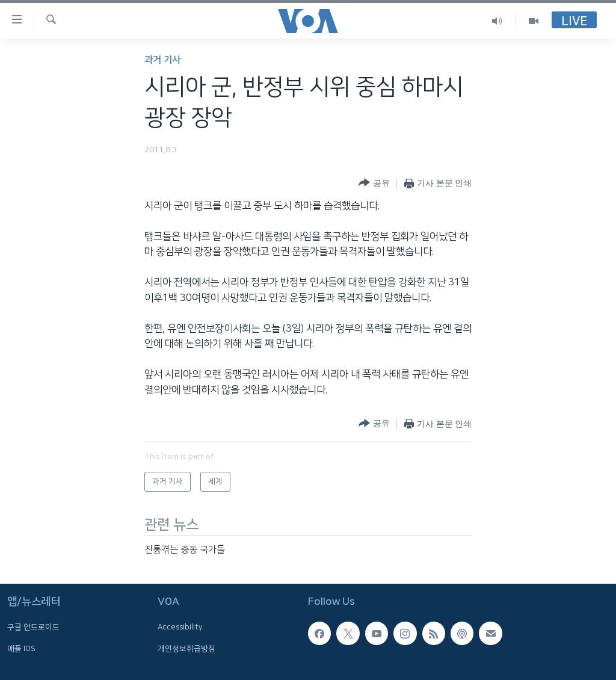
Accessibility (180, 627)
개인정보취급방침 (186, 649)
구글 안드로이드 (33, 627)
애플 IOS (21, 649)
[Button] (374, 183)
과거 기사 (162, 60)
